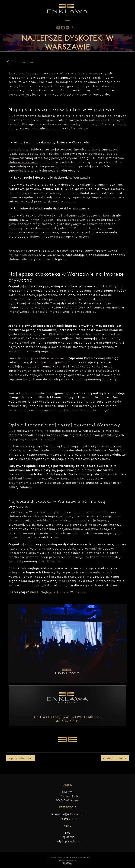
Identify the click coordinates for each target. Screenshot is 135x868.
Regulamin (68, 837)
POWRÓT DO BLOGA (20, 62)
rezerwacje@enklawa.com (68, 814)
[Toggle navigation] (67, 20)
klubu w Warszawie (23, 162)
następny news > (115, 758)
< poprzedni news (21, 758)
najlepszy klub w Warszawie (45, 358)
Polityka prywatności (68, 841)
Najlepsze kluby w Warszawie (64, 592)
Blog (67, 833)
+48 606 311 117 (68, 819)
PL (74, 27)
